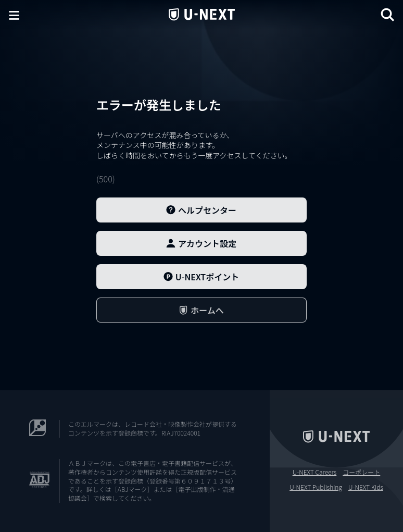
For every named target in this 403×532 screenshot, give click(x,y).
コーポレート (361, 472)
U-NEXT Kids (366, 487)
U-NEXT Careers (315, 472)
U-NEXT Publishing (316, 487)
